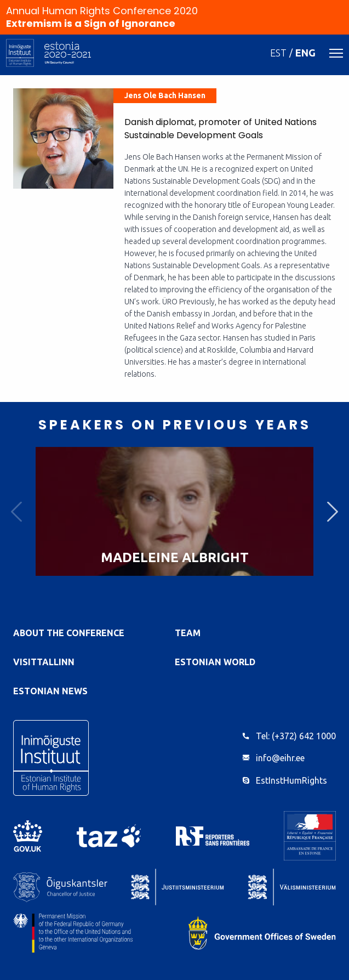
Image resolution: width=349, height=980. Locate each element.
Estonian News (50, 691)
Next (333, 511)
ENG (305, 53)
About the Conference (69, 633)
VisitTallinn (44, 662)
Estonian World (215, 662)
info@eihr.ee (280, 758)
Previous (16, 511)
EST (278, 53)
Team (188, 633)
